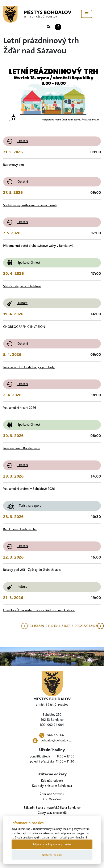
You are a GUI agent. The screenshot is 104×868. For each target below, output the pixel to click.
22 (85, 626)
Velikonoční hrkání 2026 (20, 408)
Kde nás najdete (52, 781)
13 (55, 626)
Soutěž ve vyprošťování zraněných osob (30, 205)
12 (52, 626)
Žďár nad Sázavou (52, 794)
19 (75, 626)
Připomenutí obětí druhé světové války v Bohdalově (38, 246)
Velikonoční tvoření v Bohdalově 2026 (29, 489)
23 (89, 626)
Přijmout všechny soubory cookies (52, 844)
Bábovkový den (13, 165)
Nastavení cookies (52, 855)
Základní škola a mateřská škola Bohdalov (52, 808)
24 (92, 626)
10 (46, 626)
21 (82, 626)
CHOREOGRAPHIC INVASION (24, 327)
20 (78, 626)
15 (62, 626)
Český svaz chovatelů (52, 813)
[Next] (101, 626)
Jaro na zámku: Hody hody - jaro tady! (29, 367)
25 (96, 626)
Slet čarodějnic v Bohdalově (22, 286)
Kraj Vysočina (52, 799)
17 (68, 626)
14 (59, 626)
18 (72, 626)
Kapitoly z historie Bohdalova (52, 786)
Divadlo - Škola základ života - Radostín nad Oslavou (39, 610)
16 (65, 626)
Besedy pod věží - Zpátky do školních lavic (32, 570)
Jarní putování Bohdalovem (22, 448)
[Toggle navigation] (87, 14)
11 (49, 626)
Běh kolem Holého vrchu (20, 529)
